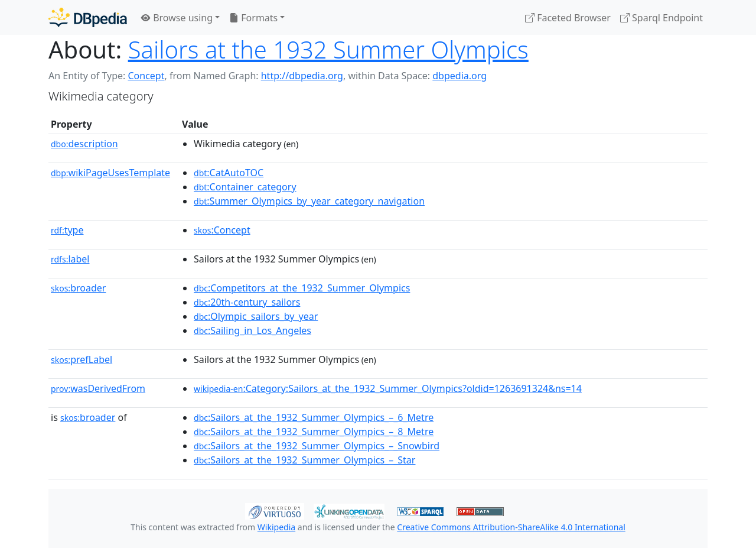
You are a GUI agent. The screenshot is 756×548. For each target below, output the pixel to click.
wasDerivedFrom (98, 388)
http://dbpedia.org (302, 76)
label (70, 259)
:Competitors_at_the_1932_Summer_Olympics (302, 288)
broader (78, 288)
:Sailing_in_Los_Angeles (252, 330)
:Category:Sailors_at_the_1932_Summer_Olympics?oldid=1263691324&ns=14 (388, 388)
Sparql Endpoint (661, 18)
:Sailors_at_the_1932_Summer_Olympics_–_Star (304, 460)
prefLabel (82, 359)
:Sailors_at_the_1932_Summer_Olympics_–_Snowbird (317, 446)
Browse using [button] (177, 18)
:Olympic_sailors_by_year (256, 316)
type (67, 230)
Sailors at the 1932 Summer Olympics (328, 49)
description (84, 144)
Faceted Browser (568, 18)
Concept (146, 76)
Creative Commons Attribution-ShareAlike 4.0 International (511, 527)
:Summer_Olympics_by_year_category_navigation (309, 201)
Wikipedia (276, 527)
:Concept (222, 230)
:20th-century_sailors (247, 302)
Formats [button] (253, 18)
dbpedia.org (460, 76)
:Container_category (245, 187)
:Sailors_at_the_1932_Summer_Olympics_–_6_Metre (314, 417)
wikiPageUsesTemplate (110, 173)
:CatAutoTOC (229, 173)
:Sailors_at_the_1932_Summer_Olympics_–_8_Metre (314, 432)
